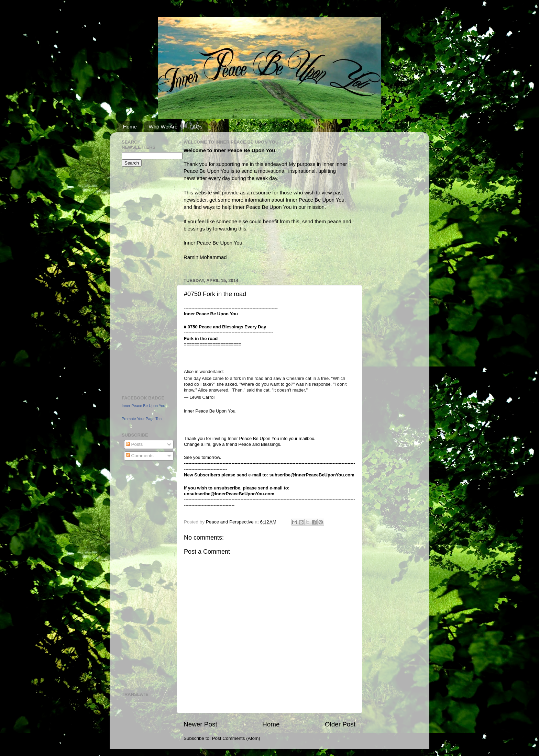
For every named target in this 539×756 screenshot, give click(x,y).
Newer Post (200, 724)
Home (130, 127)
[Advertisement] (142, 280)
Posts (134, 444)
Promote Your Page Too (142, 419)
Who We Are (163, 127)
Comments (140, 456)
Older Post (340, 724)
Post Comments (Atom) (236, 738)
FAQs (196, 127)
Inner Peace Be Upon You (144, 406)
